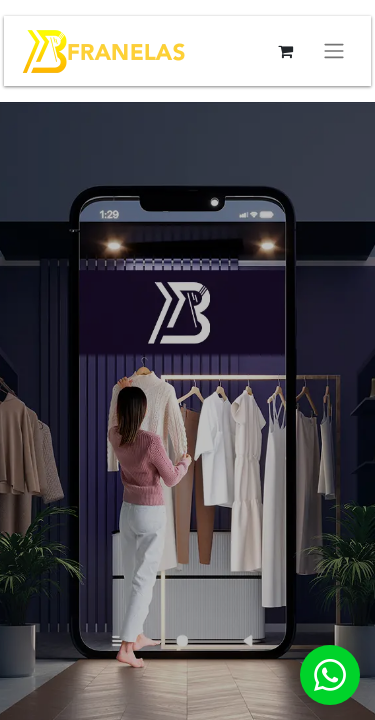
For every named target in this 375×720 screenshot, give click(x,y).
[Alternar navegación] (334, 51)
